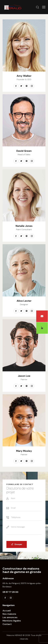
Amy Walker (24, 76)
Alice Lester (24, 301)
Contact (7, 624)
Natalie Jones (24, 226)
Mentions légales (12, 621)
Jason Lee (24, 376)
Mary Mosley (24, 451)
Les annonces (10, 617)
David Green (24, 151)
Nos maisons (9, 614)
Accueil (7, 611)
